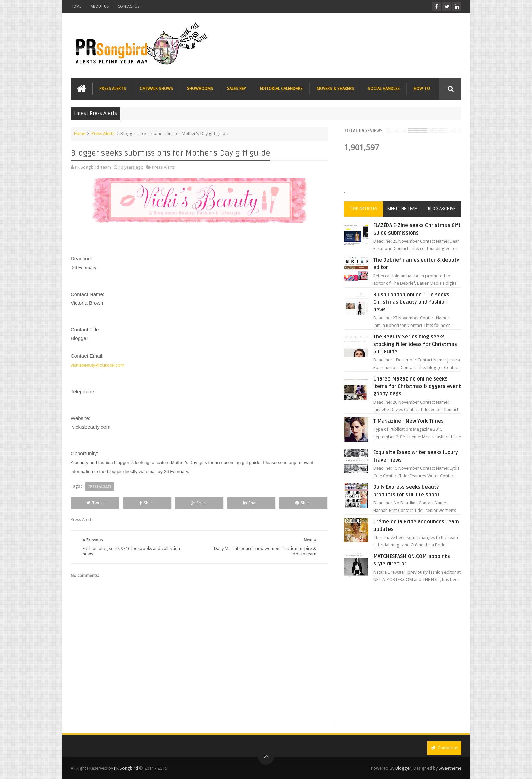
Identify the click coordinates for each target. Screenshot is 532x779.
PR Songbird (126, 768)
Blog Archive (442, 209)
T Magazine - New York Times (408, 421)
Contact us (444, 748)
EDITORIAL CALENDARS (281, 89)
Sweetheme (450, 768)
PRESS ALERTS (113, 89)
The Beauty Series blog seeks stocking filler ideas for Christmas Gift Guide (415, 344)
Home (80, 134)
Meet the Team (403, 209)
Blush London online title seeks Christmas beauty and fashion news (411, 302)
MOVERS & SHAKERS (335, 89)
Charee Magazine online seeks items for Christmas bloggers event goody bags (417, 386)
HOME (76, 7)
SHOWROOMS (200, 89)
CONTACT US (129, 7)
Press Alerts (103, 134)
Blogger (403, 768)
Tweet (95, 503)
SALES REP (236, 89)
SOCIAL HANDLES (384, 89)
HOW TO (422, 89)
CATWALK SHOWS (156, 89)
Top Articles (364, 209)
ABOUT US (100, 7)
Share (147, 503)
